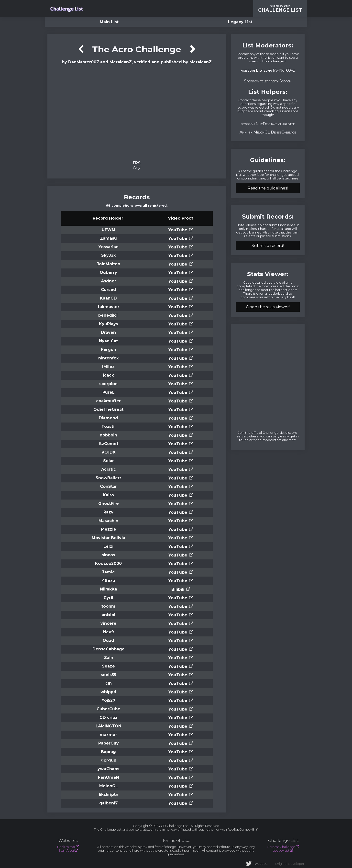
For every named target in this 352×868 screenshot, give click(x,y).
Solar (109, 461)
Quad (108, 640)
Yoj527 (109, 700)
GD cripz (109, 718)
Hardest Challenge (281, 847)
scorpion (108, 384)
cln (109, 683)
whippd (108, 692)
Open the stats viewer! (268, 307)
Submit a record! (268, 246)
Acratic (109, 469)
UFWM (109, 230)
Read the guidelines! (268, 188)
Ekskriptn (109, 795)
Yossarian (109, 247)
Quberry (108, 273)
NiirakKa (109, 589)
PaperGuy (109, 743)
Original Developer (290, 864)
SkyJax (108, 255)
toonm (108, 606)
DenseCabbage (109, 649)
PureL (109, 392)
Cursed (109, 290)
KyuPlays (109, 324)
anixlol (109, 615)
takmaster (109, 307)
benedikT (108, 315)
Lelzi (108, 546)
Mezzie (109, 529)
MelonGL (109, 786)
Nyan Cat (108, 341)
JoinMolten (109, 264)
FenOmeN (109, 777)
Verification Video (137, 112)
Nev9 (109, 632)
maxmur (108, 735)
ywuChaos (108, 769)
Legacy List (240, 22)
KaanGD (108, 298)
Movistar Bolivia (108, 538)
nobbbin (108, 435)
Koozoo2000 (108, 563)
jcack (108, 375)
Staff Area (66, 851)
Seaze (108, 666)
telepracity (269, 81)
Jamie (109, 572)
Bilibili (178, 589)
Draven (108, 332)
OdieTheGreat (108, 409)
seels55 (108, 675)
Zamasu (108, 238)
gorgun (109, 760)
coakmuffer (108, 401)
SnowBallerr (108, 478)
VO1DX (108, 452)
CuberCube (108, 709)
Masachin (108, 521)
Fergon (109, 350)
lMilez (108, 367)
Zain (109, 658)
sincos (108, 555)
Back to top (66, 847)
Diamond (108, 418)
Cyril (108, 598)
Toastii (109, 427)
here (295, 178)
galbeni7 (109, 803)
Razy (108, 512)
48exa (108, 581)
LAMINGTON (108, 726)
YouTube (178, 230)
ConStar (108, 486)
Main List (109, 22)
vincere (108, 623)
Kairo (108, 495)
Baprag (108, 752)
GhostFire (109, 504)
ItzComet (109, 444)
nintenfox (108, 358)
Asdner (109, 281)
